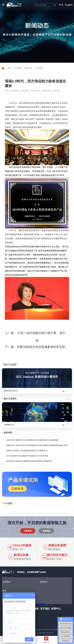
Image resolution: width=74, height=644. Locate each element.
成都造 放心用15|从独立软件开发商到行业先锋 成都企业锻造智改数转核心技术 (37, 445)
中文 (61, 5)
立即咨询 (28, 531)
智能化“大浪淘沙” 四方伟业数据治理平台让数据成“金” (27, 451)
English (69, 5)
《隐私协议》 (40, 604)
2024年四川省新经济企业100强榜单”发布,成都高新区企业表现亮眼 (32, 440)
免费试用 (46, 531)
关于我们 (18, 68)
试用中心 (56, 609)
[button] (62, 391)
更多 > (69, 399)
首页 (9, 68)
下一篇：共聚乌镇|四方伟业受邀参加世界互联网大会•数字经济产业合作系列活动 (37, 347)
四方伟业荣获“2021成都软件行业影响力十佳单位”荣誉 (27, 456)
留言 (5, 591)
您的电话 (44, 582)
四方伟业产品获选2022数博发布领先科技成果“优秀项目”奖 (29, 461)
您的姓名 (6, 582)
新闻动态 (29, 68)
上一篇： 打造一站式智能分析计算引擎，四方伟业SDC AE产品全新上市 (37, 333)
